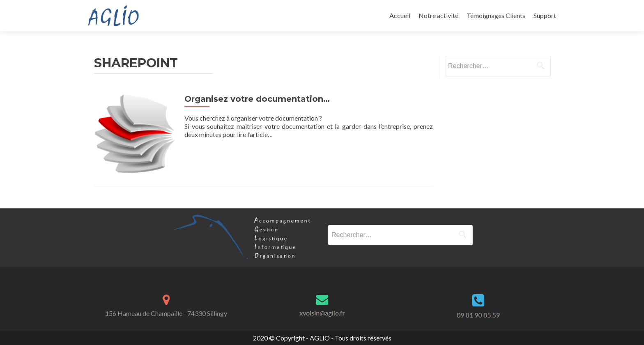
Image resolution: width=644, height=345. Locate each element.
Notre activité (438, 15)
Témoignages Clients (496, 15)
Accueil (400, 15)
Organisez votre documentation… (257, 99)
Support (545, 15)
